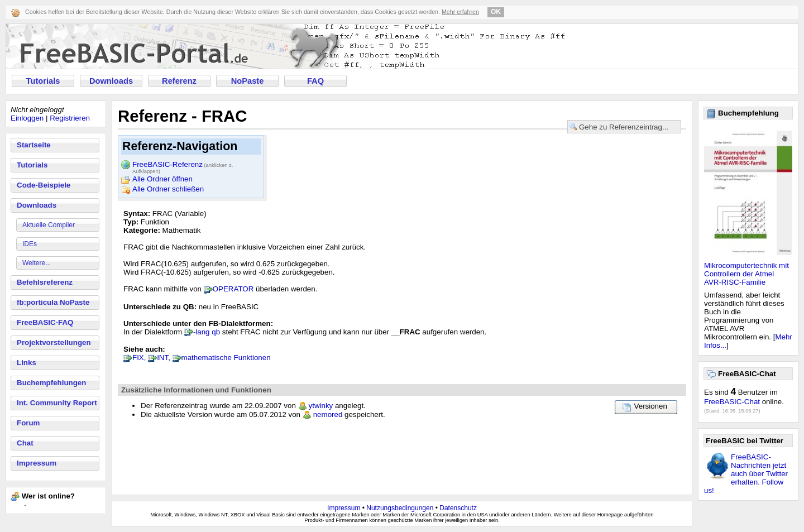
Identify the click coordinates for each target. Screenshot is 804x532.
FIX (138, 358)
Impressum (37, 463)
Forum (28, 423)
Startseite (34, 145)
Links (27, 363)
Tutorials (43, 81)
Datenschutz (458, 508)
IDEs (30, 244)
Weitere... (37, 263)
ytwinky (321, 406)
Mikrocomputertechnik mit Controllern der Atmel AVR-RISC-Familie (746, 274)
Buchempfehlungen (51, 383)
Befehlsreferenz (45, 282)
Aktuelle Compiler (49, 225)
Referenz (179, 81)
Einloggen (27, 118)
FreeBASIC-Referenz (183, 165)
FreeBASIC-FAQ (45, 322)
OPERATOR (233, 289)
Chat (25, 443)
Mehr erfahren (460, 12)
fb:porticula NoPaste (53, 302)
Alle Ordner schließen (168, 189)
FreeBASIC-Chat (732, 402)
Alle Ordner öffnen (162, 179)
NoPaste (248, 81)
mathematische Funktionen (226, 358)
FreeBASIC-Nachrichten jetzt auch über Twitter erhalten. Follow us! (746, 474)
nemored (328, 414)
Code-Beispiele (44, 185)
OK (496, 12)
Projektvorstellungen (54, 342)
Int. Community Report (57, 403)
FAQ (315, 81)
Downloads (111, 81)
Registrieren (70, 118)
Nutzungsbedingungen (400, 508)
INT (162, 358)
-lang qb (207, 332)
